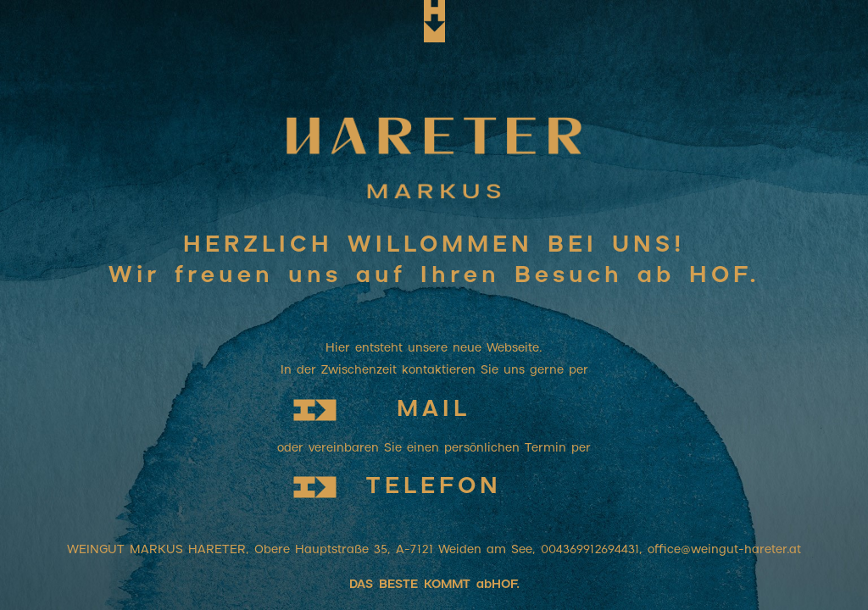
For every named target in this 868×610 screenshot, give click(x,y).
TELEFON (434, 487)
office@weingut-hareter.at (724, 550)
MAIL (434, 410)
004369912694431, (594, 550)
